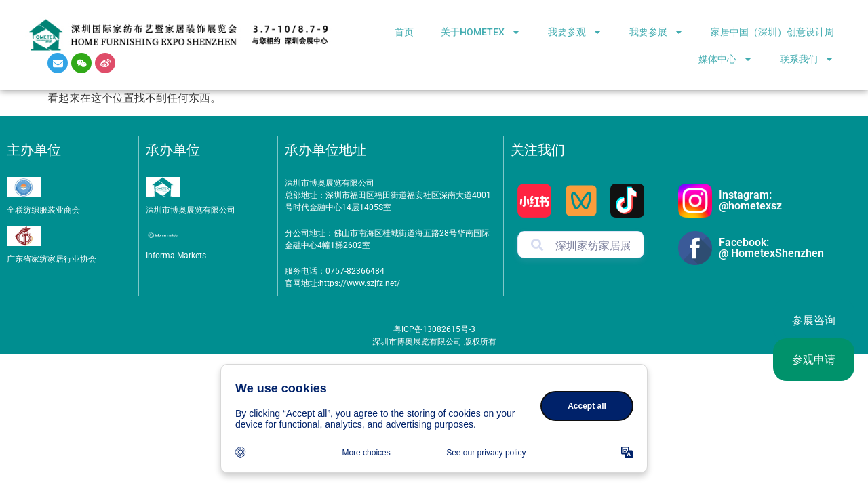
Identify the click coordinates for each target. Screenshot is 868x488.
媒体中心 (726, 59)
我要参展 (656, 32)
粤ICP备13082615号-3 (434, 329)
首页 (404, 32)
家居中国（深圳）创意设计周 (772, 32)
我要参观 (575, 32)
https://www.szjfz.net (358, 283)
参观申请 (814, 360)
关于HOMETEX (481, 32)
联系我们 (807, 59)
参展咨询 (814, 320)
